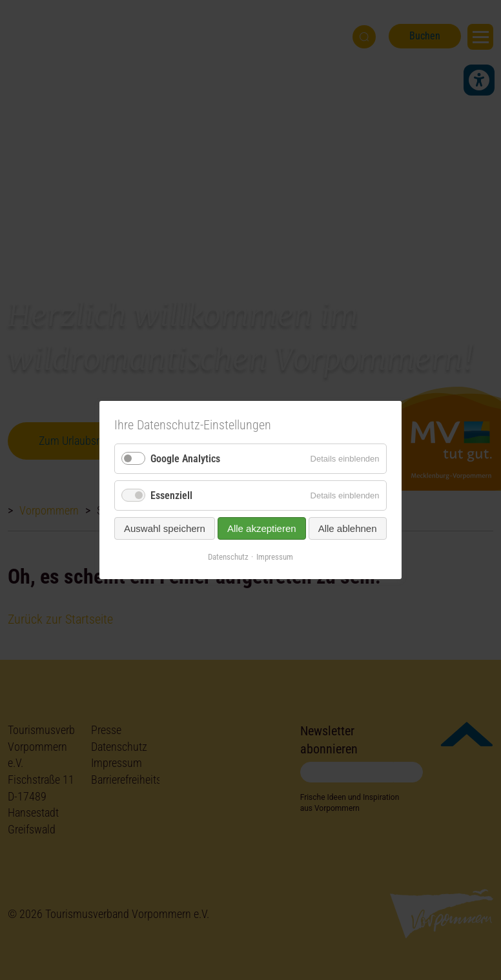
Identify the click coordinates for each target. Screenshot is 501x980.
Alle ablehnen (348, 528)
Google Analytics (185, 459)
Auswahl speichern (165, 528)
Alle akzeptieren (262, 528)
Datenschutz (228, 557)
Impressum (275, 557)
